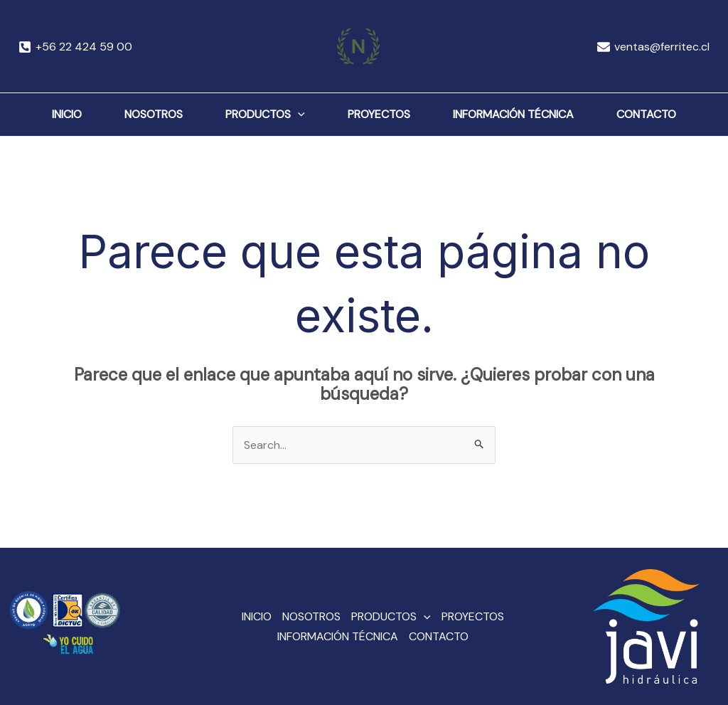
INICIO (67, 114)
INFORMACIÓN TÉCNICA (513, 114)
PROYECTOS (379, 114)
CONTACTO (646, 114)
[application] (298, 115)
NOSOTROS (154, 114)
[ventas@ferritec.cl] (653, 47)
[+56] (76, 47)
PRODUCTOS (265, 115)
